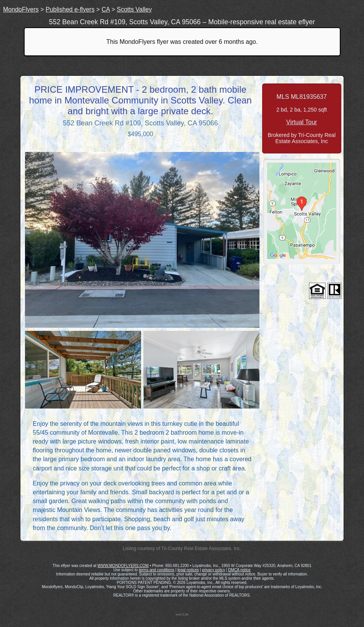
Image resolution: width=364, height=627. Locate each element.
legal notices (188, 570)
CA (106, 9)
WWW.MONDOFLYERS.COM (123, 566)
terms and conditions (156, 570)
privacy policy (213, 570)
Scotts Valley (134, 9)
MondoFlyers (21, 9)
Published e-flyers (70, 9)
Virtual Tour (302, 122)
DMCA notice (239, 570)
